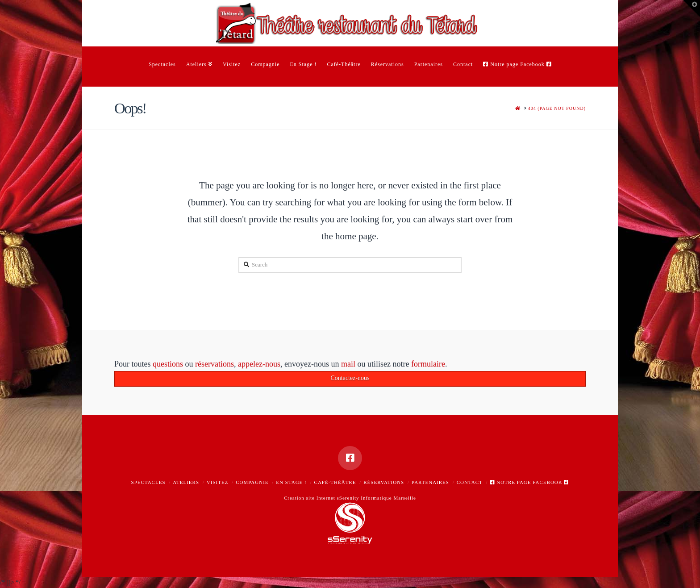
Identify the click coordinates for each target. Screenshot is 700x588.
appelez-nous (259, 366)
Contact (470, 482)
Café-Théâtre (335, 482)
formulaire (428, 366)
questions (168, 366)
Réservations (384, 482)
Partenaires (430, 482)
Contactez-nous (350, 380)
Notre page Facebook (530, 482)
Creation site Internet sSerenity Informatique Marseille (350, 498)
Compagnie (252, 482)
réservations (215, 366)
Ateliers (186, 482)
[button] (692, 8)
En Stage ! (291, 482)
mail (348, 366)
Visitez (218, 482)
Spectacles (148, 482)
